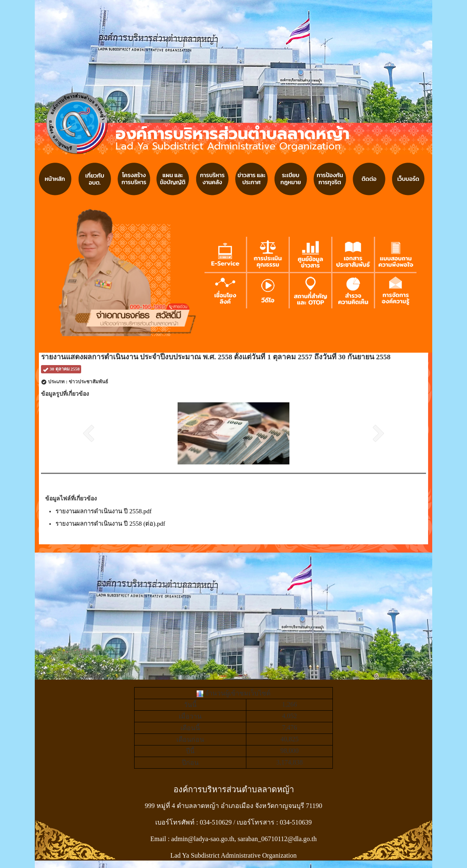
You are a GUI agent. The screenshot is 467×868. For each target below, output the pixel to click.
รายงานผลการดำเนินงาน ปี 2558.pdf (104, 511)
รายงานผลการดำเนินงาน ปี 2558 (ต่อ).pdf (110, 524)
